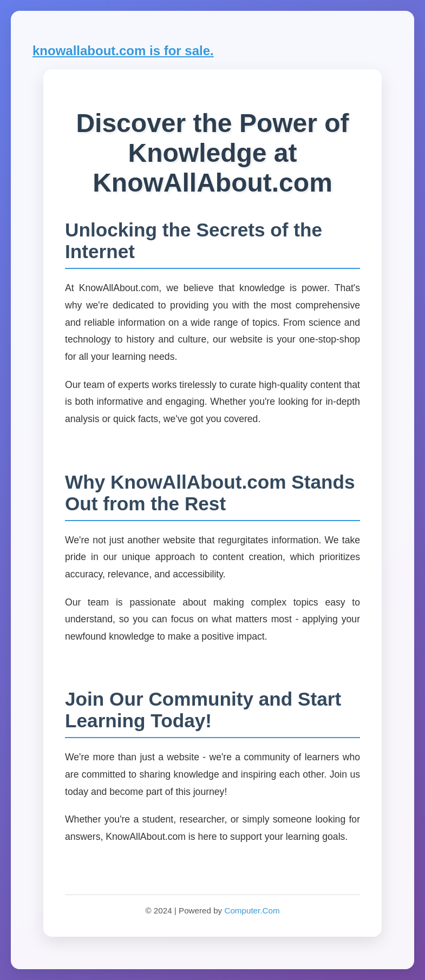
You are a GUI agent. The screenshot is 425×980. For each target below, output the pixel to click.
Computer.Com (252, 910)
